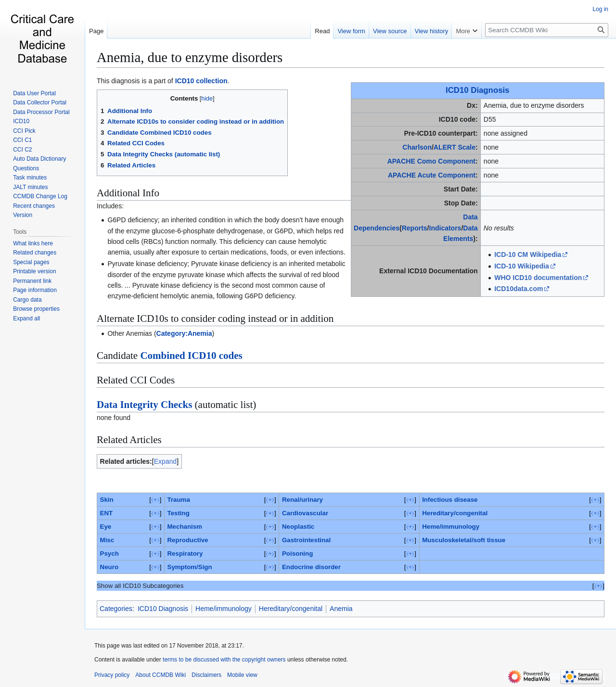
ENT (107, 513)
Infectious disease (450, 500)
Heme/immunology (451, 527)
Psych (109, 553)
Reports (415, 228)
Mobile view (242, 675)
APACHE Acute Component (432, 175)
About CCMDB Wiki (160, 675)
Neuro (109, 567)
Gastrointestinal (306, 540)
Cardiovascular (305, 513)
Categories (116, 609)
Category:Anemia (184, 333)
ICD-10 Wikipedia (521, 266)
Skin (107, 500)
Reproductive (188, 540)
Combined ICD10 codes (191, 356)
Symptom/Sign (190, 567)
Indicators (445, 228)
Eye (106, 527)
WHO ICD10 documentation (538, 278)
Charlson (417, 147)
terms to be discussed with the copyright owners (224, 660)
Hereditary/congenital (455, 513)
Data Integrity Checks (144, 405)
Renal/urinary (302, 500)
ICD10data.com (519, 289)
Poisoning (297, 553)
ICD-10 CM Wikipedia (528, 254)
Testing (179, 513)
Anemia (341, 609)
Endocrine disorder (311, 567)
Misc (107, 540)
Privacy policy (112, 675)
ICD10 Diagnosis (477, 90)
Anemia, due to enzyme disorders (190, 57)
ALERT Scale (455, 147)
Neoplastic (298, 527)
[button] (26, 318)
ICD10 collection (201, 81)
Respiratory (185, 553)
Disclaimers (206, 675)
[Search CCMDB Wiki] (547, 30)
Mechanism (185, 527)
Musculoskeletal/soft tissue (464, 540)
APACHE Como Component (431, 161)
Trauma (179, 500)
